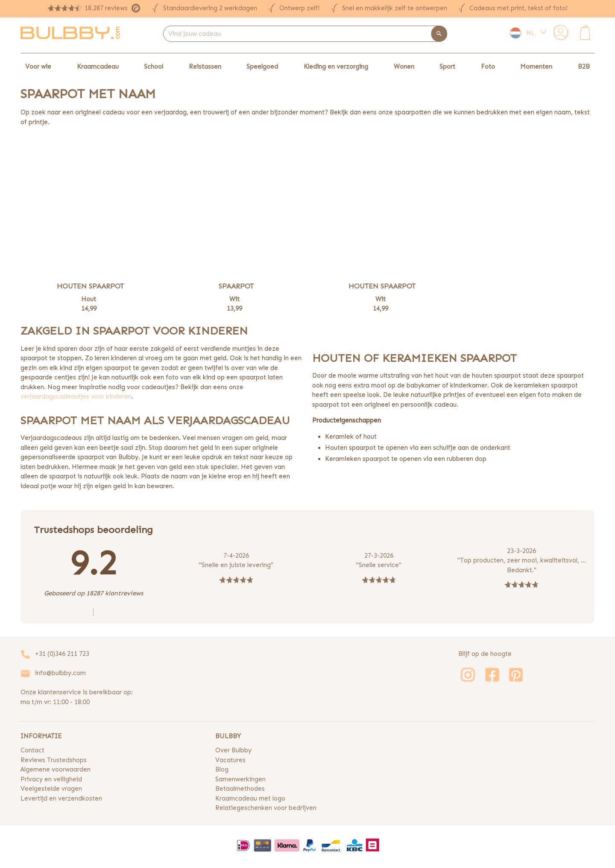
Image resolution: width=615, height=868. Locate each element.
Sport (447, 67)
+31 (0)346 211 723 (62, 654)
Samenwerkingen (240, 779)
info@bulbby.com (60, 673)
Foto (488, 67)
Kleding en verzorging (336, 67)
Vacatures (230, 760)
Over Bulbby (233, 750)
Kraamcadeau (98, 67)
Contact (32, 750)
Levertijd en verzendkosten (61, 798)
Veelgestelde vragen (51, 789)
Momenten (536, 67)
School (154, 67)
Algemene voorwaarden (56, 769)
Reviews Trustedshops (54, 760)
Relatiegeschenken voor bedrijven (266, 808)
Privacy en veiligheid (51, 779)
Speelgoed (262, 67)
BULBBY (228, 736)
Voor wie (38, 67)
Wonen (404, 67)
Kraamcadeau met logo (250, 798)
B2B (584, 67)
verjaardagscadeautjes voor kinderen (76, 396)
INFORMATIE (41, 736)
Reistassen (205, 67)
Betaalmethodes (240, 789)
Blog (222, 769)
